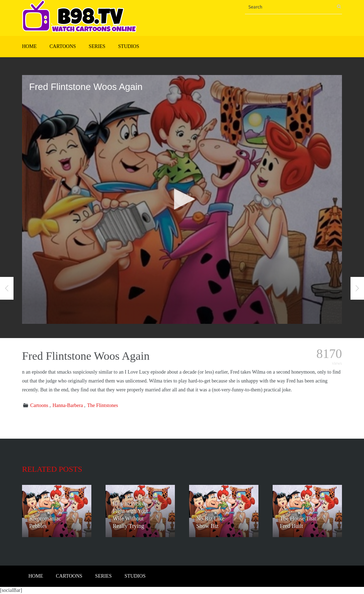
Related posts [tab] (52, 469)
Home (29, 46)
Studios (129, 46)
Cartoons (63, 46)
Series (97, 46)
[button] (182, 199)
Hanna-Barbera (68, 405)
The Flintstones (103, 405)
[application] (182, 199)
